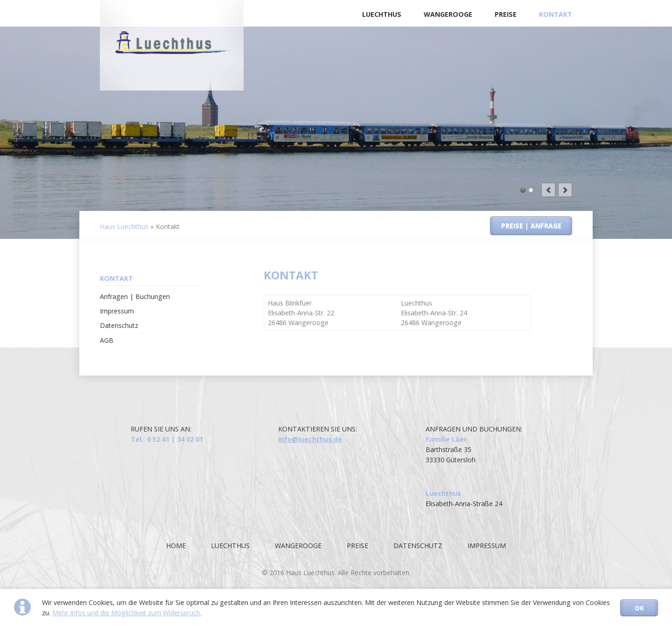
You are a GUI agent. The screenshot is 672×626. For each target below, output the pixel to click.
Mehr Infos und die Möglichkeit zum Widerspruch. (127, 613)
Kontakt (556, 14)
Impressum (117, 311)
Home (176, 546)
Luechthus (382, 14)
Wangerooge (448, 14)
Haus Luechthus (124, 226)
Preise (506, 14)
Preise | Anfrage (531, 226)
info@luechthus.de (310, 439)
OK (639, 608)
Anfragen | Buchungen (135, 296)
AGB (107, 340)
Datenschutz (119, 325)
